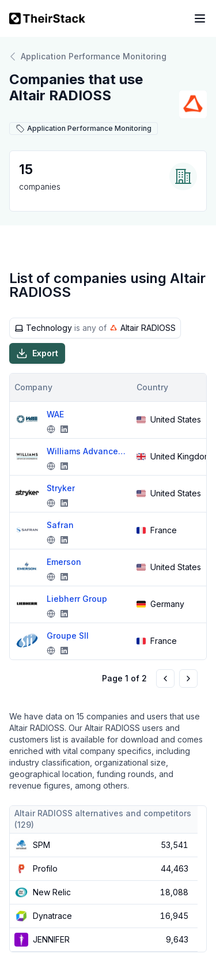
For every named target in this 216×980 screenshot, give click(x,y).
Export (37, 353)
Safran (60, 525)
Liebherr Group (77, 599)
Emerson (64, 562)
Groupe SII (68, 636)
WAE (55, 414)
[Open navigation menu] (200, 18)
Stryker (61, 488)
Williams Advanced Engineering (87, 451)
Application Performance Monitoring (88, 56)
